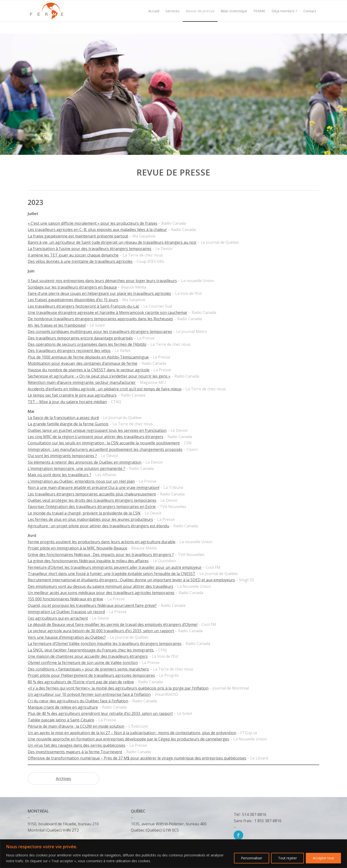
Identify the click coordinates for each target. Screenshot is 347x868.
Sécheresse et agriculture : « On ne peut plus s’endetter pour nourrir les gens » (99, 376)
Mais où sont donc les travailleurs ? (59, 475)
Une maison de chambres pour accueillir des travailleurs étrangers (88, 656)
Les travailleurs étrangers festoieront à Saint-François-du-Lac (83, 306)
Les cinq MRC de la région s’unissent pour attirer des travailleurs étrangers (96, 437)
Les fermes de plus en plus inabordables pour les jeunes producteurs (90, 519)
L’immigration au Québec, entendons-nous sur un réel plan (81, 481)
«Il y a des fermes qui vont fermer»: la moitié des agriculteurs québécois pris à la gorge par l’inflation (118, 688)
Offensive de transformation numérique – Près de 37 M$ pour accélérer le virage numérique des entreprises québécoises (137, 758)
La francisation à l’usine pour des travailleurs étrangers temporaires (90, 249)
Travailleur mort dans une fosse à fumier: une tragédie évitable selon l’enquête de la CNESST (112, 574)
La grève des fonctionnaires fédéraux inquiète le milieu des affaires (88, 561)
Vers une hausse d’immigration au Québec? (67, 637)
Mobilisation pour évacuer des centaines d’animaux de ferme (83, 363)
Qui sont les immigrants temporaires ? (62, 456)
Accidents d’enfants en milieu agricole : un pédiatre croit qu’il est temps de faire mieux (105, 389)
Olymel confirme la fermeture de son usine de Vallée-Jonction (83, 663)
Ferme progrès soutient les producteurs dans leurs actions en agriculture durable (102, 542)
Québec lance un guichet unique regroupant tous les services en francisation (97, 430)
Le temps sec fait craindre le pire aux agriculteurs (72, 395)
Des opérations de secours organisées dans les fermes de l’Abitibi (87, 344)
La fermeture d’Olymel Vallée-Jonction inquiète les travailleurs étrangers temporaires (105, 644)
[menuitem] (154, 11)
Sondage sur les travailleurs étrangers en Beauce (72, 287)
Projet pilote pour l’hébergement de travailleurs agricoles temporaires (91, 675)
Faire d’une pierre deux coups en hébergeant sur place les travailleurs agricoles (99, 293)
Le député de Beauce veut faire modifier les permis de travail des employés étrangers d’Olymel (113, 624)
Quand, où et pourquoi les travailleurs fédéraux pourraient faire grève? (92, 605)
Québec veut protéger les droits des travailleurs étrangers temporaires (92, 500)
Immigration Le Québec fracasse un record (66, 612)
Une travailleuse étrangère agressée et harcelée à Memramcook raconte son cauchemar (108, 312)
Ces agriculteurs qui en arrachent (58, 618)
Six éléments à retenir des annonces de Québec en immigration (85, 462)
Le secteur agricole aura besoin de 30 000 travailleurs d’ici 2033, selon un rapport (101, 631)
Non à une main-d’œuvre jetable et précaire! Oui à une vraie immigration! (93, 488)
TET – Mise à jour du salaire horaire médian (67, 402)
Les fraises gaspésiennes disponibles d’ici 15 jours (73, 300)
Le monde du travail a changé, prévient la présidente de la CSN (84, 513)
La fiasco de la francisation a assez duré (63, 418)
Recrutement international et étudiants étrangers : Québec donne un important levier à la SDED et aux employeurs (131, 580)
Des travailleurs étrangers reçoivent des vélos (69, 351)
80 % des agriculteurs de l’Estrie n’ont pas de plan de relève (81, 682)
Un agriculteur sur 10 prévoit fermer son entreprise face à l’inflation (89, 694)
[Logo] (47, 11)
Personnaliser (252, 858)
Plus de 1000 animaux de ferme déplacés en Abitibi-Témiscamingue (88, 357)
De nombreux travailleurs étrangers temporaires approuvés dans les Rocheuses (100, 319)
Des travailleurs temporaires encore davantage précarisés (80, 338)
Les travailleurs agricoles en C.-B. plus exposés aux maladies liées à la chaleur (97, 230)
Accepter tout (323, 858)
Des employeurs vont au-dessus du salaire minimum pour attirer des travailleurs (100, 586)
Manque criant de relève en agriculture (63, 707)
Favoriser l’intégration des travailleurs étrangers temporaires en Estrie (92, 507)
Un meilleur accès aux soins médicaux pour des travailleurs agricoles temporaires (101, 593)
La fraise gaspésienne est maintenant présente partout (78, 236)
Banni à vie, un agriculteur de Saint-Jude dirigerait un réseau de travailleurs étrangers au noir (112, 242)
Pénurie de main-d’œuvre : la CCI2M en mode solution (76, 726)
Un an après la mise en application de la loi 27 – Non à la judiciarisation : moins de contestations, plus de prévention (132, 733)
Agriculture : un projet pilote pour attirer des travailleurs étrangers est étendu (98, 526)
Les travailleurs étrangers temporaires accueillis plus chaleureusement (92, 494)
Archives (63, 779)
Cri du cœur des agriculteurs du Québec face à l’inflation (78, 701)
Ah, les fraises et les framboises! (57, 325)
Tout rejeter (287, 858)
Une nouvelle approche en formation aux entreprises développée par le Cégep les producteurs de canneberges (128, 739)
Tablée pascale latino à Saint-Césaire (61, 720)
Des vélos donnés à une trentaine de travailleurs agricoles (80, 261)
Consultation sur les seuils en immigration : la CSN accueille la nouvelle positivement (104, 443)
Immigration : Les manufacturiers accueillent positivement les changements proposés (105, 449)
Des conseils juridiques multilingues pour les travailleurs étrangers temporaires (100, 332)
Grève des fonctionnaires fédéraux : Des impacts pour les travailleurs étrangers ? (101, 555)
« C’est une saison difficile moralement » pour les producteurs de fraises (93, 223)
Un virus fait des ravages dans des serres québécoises (77, 745)
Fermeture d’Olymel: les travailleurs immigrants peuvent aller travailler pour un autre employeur (115, 567)
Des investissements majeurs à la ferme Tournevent (75, 752)
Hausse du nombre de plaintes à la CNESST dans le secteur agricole (89, 370)
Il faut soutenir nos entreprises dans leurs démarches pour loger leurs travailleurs (102, 281)
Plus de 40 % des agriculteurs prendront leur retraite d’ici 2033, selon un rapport (100, 713)
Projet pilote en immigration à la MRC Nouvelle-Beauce (77, 548)
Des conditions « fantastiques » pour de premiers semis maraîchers (88, 669)
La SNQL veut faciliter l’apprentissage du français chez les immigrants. (91, 650)
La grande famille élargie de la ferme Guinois (68, 424)
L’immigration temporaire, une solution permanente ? (76, 468)
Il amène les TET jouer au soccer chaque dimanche (73, 255)
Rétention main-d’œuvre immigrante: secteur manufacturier (82, 382)
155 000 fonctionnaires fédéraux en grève (65, 599)
